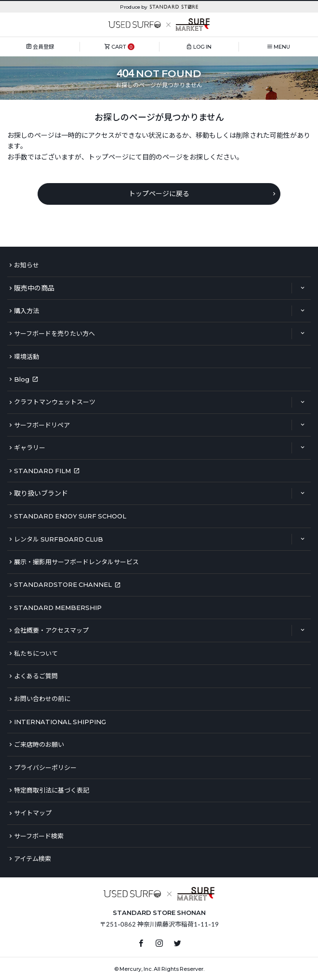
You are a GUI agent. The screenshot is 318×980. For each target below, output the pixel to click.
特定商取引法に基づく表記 (52, 790)
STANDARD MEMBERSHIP (58, 608)
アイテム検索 (33, 859)
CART (119, 46)
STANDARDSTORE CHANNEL (63, 584)
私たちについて (36, 653)
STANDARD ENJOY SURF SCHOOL (70, 516)
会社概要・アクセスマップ (51, 630)
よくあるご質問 (36, 676)
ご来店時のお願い (39, 744)
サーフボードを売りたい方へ (54, 333)
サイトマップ (33, 813)
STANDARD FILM (42, 471)
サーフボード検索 (39, 836)
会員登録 (43, 46)
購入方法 (26, 311)
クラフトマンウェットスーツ (55, 402)
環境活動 (26, 357)
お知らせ (26, 265)
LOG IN (202, 46)
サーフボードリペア (42, 425)
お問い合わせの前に (42, 699)
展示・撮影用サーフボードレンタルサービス (76, 562)
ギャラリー (30, 448)
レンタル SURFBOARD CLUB (59, 539)
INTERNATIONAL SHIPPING (60, 722)
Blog (22, 379)
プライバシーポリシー (45, 768)
